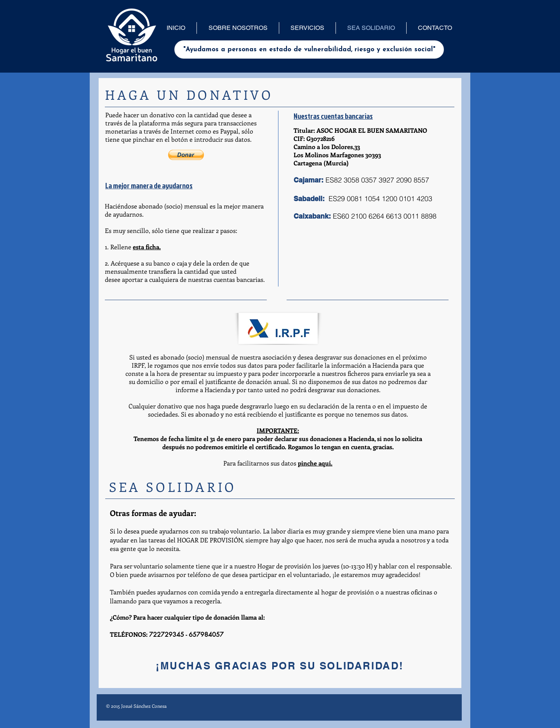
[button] (186, 155)
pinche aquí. (315, 463)
